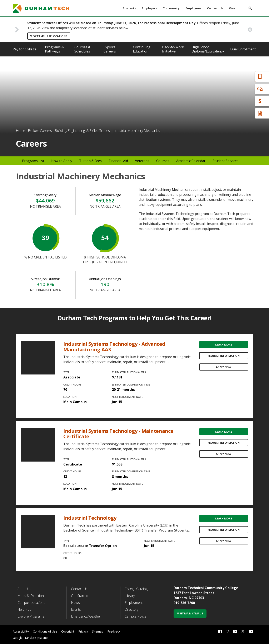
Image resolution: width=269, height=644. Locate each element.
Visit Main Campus (190, 613)
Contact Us (215, 8)
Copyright (68, 631)
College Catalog (136, 589)
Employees (193, 8)
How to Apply (62, 161)
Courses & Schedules (82, 49)
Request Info (249, 113)
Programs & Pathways (54, 49)
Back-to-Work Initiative (173, 49)
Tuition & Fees (90, 161)
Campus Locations (31, 603)
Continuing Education (142, 49)
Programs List (33, 161)
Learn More (223, 344)
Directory (131, 609)
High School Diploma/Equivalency (208, 49)
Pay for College (25, 49)
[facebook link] (220, 631)
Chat (242, 89)
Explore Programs (31, 616)
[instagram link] (228, 631)
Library (130, 596)
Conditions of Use (45, 631)
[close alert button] (250, 29)
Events (76, 609)
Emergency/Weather (86, 616)
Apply (243, 77)
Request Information (223, 356)
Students (129, 8)
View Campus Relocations (49, 36)
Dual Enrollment (243, 49)
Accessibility (21, 631)
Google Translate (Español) (31, 638)
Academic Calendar (191, 161)
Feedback (114, 631)
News (75, 603)
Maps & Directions (31, 596)
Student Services (225, 161)
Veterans (142, 161)
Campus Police (136, 616)
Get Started (80, 596)
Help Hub (24, 609)
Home (20, 131)
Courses (163, 161)
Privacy (83, 631)
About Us (24, 589)
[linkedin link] (235, 631)
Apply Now (224, 367)
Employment (134, 603)
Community (171, 8)
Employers (149, 8)
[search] (250, 8)
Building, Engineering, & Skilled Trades (82, 131)
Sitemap (98, 631)
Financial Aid (248, 101)
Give (232, 8)
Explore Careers (110, 49)
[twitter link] (243, 631)
